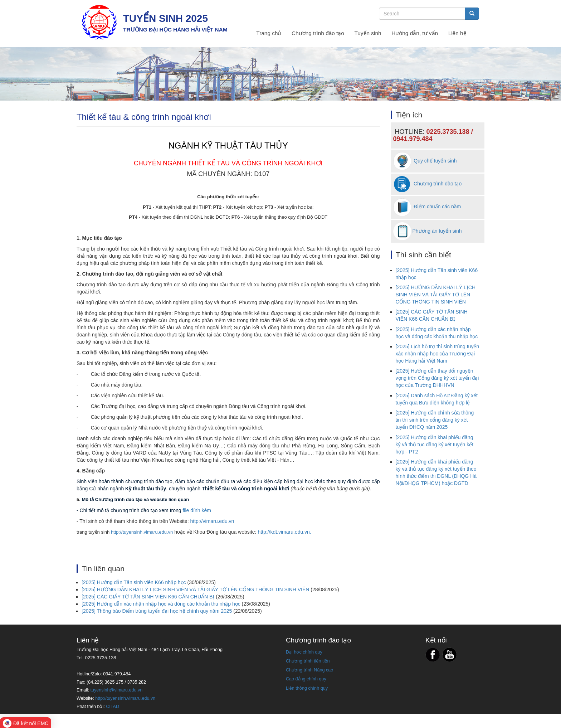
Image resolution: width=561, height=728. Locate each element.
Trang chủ (269, 33)
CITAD (113, 707)
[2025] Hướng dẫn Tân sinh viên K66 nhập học (134, 582)
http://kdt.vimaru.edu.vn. (284, 532)
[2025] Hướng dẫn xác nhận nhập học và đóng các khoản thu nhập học (161, 604)
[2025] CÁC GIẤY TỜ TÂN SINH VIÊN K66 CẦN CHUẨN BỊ (148, 597)
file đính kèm (197, 510)
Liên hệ (457, 33)
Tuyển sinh (368, 33)
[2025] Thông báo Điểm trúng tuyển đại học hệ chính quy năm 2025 (157, 611)
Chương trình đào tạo (318, 33)
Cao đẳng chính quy (306, 679)
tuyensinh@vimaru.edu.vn (117, 690)
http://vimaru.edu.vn (212, 521)
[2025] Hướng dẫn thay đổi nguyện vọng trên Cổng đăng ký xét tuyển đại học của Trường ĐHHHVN (437, 378)
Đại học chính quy (304, 652)
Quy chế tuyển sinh (425, 161)
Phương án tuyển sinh (437, 230)
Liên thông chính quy (307, 688)
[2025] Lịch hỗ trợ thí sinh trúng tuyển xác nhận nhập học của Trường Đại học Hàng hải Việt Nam (438, 354)
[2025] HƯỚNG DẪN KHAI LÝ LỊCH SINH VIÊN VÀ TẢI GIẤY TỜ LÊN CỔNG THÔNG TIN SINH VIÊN (195, 589)
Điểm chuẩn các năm (427, 207)
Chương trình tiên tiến (308, 661)
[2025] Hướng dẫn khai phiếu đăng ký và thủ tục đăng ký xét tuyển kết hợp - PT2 (435, 445)
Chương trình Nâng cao (309, 670)
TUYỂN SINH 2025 (165, 18)
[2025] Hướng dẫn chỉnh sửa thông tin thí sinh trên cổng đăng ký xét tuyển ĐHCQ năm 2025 (435, 420)
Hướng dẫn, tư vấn (415, 33)
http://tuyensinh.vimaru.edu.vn (142, 532)
